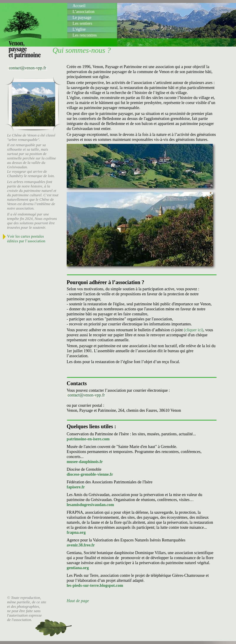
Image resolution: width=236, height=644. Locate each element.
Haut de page (78, 601)
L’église (79, 29)
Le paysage (82, 18)
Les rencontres (85, 35)
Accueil (79, 6)
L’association (83, 12)
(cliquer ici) (194, 330)
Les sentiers (82, 23)
